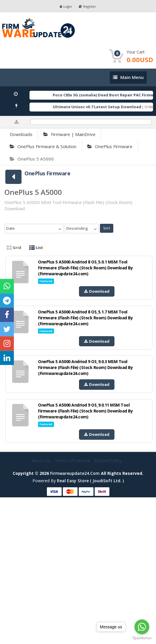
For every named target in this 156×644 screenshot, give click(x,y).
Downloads (21, 134)
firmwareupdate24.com (75, 473)
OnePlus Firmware (110, 146)
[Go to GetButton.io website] (142, 638)
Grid (14, 247)
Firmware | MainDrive (69, 134)
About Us (42, 460)
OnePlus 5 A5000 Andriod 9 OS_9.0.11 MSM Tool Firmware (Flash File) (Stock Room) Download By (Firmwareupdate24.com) (85, 411)
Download (97, 291)
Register (87, 6)
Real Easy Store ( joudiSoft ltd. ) (90, 481)
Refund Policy (108, 460)
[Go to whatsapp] (142, 627)
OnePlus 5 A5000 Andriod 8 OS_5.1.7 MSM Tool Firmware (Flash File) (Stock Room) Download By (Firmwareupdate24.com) (85, 318)
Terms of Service (73, 460)
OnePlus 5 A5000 (32, 159)
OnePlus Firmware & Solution (43, 146)
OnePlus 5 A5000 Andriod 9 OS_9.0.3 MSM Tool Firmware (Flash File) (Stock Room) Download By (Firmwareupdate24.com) (85, 367)
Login (66, 6)
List (36, 247)
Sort (107, 228)
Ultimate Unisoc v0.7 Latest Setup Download (102, 107)
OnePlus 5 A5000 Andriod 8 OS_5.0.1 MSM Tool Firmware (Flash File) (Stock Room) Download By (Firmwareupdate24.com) (85, 268)
